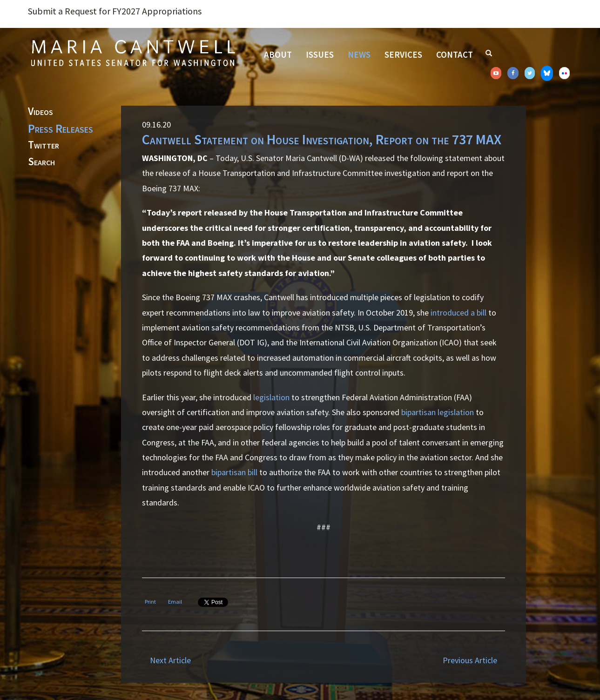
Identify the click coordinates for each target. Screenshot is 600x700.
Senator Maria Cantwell (133, 53)
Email (175, 602)
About (278, 54)
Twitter (44, 145)
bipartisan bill (234, 472)
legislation (271, 397)
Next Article (170, 660)
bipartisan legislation (438, 412)
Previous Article (470, 660)
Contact (455, 54)
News (359, 54)
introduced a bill (458, 313)
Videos (40, 112)
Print (150, 602)
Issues (320, 54)
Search (41, 162)
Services (403, 54)
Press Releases (61, 128)
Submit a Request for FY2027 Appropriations (115, 11)
